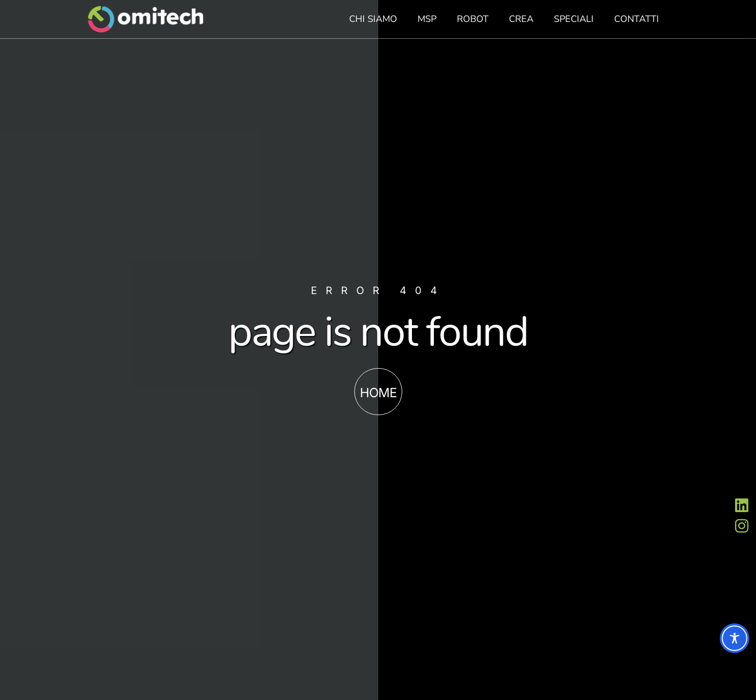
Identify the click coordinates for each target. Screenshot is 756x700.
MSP (427, 19)
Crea (521, 19)
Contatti (637, 19)
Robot (473, 19)
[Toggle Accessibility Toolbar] (735, 638)
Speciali (574, 19)
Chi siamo (373, 19)
